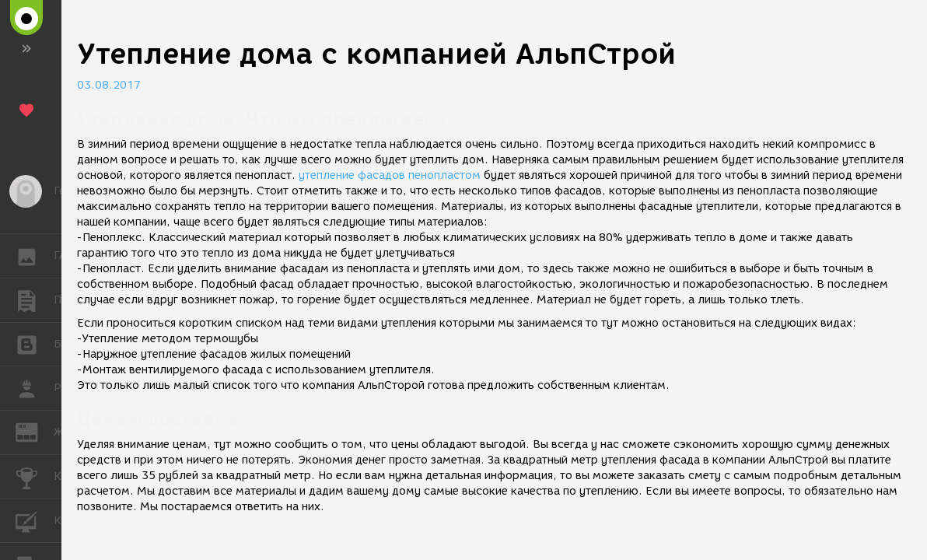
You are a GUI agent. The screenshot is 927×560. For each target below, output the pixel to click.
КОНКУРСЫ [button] (35, 477)
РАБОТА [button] (35, 388)
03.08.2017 (109, 85)
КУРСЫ (35, 520)
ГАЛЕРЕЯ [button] (35, 256)
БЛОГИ (35, 343)
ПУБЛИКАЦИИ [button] (35, 300)
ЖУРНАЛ (35, 431)
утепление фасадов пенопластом (390, 175)
